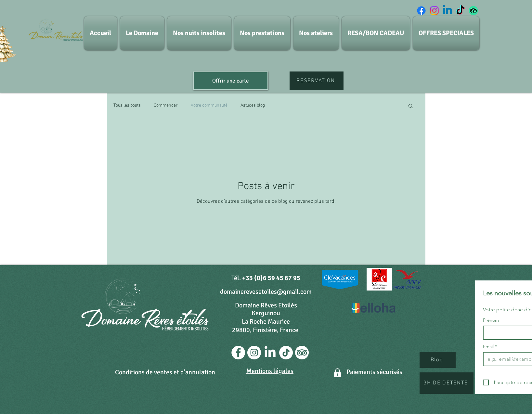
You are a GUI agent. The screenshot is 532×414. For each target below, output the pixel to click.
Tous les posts (127, 105)
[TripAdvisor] (473, 11)
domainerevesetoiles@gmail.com (266, 292)
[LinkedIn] (270, 353)
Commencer (166, 105)
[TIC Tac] (460, 11)
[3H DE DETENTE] (447, 383)
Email (490, 347)
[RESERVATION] (317, 81)
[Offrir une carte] (231, 81)
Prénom (491, 320)
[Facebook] (421, 11)
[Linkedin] (447, 11)
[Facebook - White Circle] (238, 353)
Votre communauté (209, 105)
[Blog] (438, 360)
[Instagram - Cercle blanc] (254, 353)
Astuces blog (253, 105)
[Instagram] (434, 11)
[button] (411, 106)
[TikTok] (286, 353)
